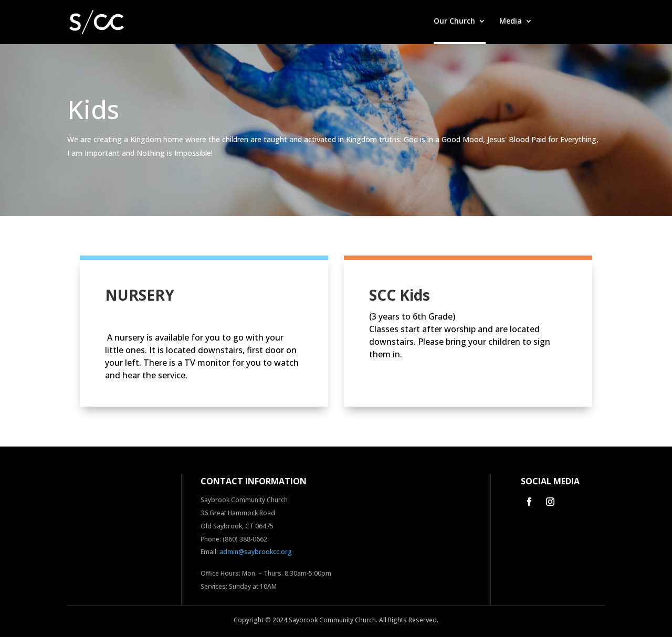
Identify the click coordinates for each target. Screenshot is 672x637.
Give (554, 22)
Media (511, 22)
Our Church (454, 22)
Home (409, 22)
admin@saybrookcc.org (256, 552)
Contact (590, 22)
